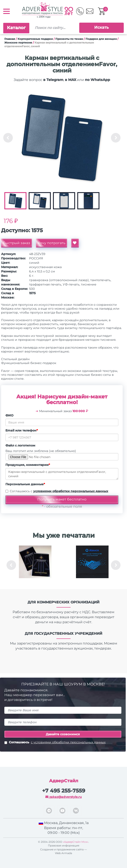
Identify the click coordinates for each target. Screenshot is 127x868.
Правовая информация (64, 845)
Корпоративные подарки (35, 39)
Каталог (16, 28)
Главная (10, 39)
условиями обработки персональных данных (71, 491)
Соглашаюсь (55, 743)
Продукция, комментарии (28, 465)
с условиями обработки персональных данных (68, 742)
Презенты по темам (69, 39)
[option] (62, 138)
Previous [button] (8, 138)
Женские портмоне (18, 43)
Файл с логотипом (20, 445)
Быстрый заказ (16, 243)
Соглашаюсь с (59, 491)
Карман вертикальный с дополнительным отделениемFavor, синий (62, 474)
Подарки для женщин (101, 39)
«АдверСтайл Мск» (76, 842)
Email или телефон (22, 430)
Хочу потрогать (52, 243)
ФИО (9, 415)
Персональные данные (25, 484)
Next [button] (116, 138)
